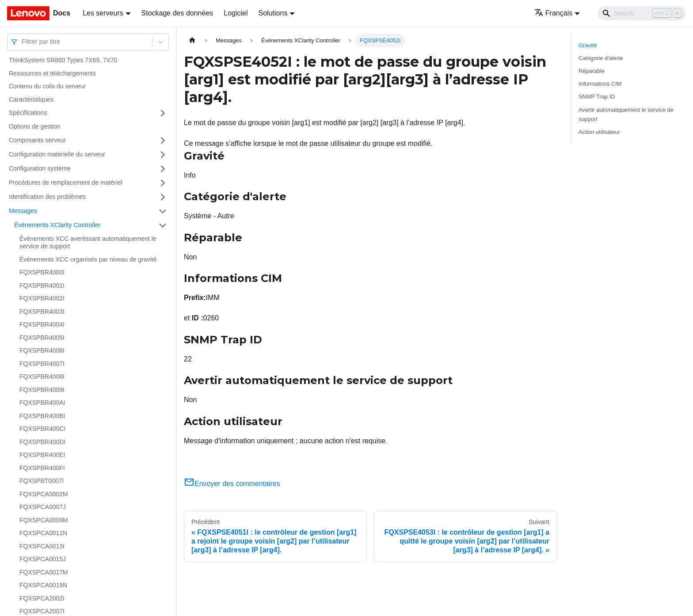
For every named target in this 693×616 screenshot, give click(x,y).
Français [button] (553, 13)
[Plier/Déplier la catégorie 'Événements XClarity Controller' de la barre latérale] (163, 225)
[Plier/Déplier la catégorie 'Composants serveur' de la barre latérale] (163, 141)
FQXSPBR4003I (42, 312)
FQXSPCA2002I (42, 598)
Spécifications (28, 113)
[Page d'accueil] (192, 40)
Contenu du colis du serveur (47, 86)
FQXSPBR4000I (42, 272)
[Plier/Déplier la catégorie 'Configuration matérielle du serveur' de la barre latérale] (163, 155)
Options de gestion (35, 126)
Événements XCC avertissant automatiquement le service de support (88, 243)
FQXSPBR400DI (42, 442)
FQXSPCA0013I (42, 546)
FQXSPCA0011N (43, 533)
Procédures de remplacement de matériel (66, 183)
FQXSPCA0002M (44, 494)
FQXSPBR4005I (42, 338)
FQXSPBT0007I (42, 481)
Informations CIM (600, 84)
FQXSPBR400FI (42, 468)
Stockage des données (177, 13)
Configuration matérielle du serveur (57, 154)
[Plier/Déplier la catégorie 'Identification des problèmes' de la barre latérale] (163, 197)
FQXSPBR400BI (42, 416)
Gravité (588, 45)
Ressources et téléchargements (52, 73)
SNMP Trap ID (597, 97)
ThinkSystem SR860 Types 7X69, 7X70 (63, 60)
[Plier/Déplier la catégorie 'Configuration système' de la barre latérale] (163, 169)
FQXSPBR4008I (42, 376)
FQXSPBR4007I (42, 364)
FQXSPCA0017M (44, 572)
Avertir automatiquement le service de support (626, 114)
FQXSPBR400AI (42, 403)
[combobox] (23, 42)
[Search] (642, 13)
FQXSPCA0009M (44, 520)
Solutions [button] (273, 13)
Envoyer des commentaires (232, 484)
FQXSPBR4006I (42, 350)
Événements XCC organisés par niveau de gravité (88, 259)
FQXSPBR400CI (42, 429)
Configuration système (40, 168)
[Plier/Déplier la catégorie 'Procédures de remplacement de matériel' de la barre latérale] (163, 183)
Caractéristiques (31, 99)
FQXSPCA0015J (43, 559)
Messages (23, 211)
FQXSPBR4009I (42, 390)
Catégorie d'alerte (601, 58)
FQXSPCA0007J (43, 507)
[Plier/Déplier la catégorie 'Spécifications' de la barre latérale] (163, 113)
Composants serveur (37, 140)
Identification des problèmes (47, 197)
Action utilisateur (599, 132)
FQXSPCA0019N (43, 585)
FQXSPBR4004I (42, 324)
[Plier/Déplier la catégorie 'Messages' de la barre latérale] (163, 211)
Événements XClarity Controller (57, 225)
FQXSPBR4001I (42, 285)
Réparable (592, 71)
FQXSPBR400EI (42, 455)
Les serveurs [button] (103, 13)
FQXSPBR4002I (42, 298)
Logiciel (236, 13)
